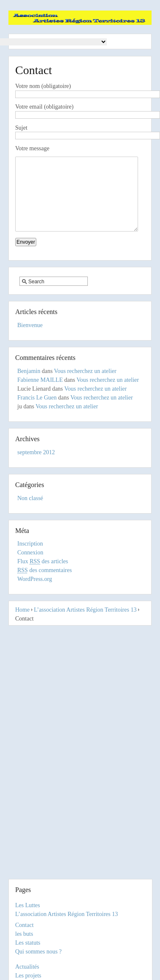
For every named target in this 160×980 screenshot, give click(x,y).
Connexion (30, 565)
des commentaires (45, 583)
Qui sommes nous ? (38, 952)
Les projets (28, 976)
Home (22, 622)
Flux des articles (43, 574)
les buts (24, 934)
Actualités (27, 967)
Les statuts (28, 943)
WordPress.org (35, 592)
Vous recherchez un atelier (85, 384)
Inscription (30, 556)
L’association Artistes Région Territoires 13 (85, 622)
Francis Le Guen (37, 410)
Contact (24, 925)
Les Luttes (28, 905)
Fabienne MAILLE (40, 393)
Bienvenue (30, 338)
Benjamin (29, 384)
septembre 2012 (36, 465)
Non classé (30, 511)
